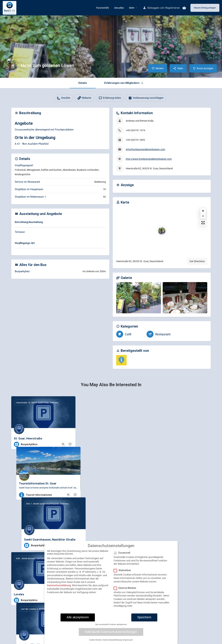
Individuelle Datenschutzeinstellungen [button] (111, 632)
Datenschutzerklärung (59, 585)
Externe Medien (126, 588)
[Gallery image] (139, 298)
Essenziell (123, 553)
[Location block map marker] (162, 231)
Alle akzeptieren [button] (78, 617)
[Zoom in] (203, 211)
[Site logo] (10, 7)
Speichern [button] (144, 617)
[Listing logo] (10, 66)
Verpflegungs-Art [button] (25, 243)
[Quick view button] (63, 444)
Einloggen (153, 8)
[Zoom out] (203, 216)
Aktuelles (119, 8)
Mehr (132, 8)
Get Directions (197, 261)
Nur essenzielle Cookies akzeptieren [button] (111, 624)
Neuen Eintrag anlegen (205, 8)
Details (83, 83)
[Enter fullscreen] (203, 223)
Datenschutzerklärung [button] (112, 640)
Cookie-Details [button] (95, 640)
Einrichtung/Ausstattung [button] (29, 222)
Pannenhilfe (103, 8)
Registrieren (172, 8)
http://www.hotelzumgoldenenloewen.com (149, 159)
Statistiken (123, 570)
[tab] (60, 223)
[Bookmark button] (70, 444)
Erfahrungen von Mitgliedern (124, 83)
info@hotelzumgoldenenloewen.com (145, 149)
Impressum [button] (128, 640)
